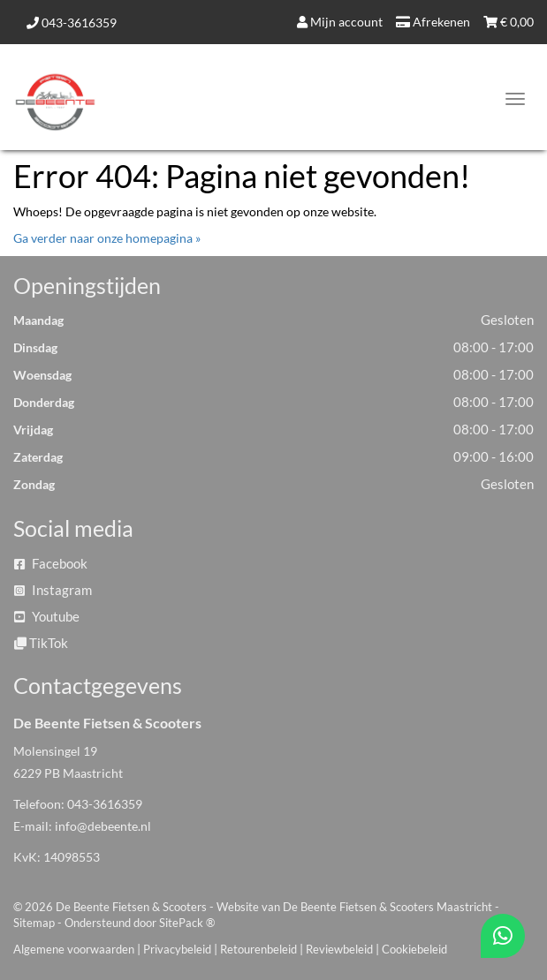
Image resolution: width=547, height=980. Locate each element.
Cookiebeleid (414, 949)
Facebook (51, 563)
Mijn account (340, 22)
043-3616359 (72, 23)
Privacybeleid (177, 949)
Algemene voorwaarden (74, 949)
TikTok (41, 643)
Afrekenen (433, 22)
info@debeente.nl (103, 826)
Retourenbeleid (258, 949)
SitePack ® (187, 923)
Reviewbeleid (339, 949)
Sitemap (34, 923)
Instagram (53, 590)
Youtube (47, 616)
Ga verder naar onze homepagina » (107, 238)
